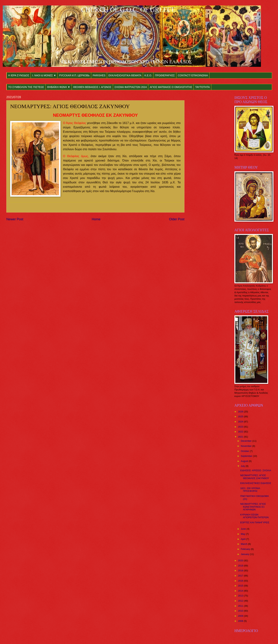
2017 (241, 576)
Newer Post (15, 219)
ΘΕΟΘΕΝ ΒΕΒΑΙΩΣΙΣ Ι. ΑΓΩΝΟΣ (92, 87)
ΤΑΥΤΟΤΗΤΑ (202, 87)
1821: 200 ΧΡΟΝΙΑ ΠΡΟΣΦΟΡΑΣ (250, 490)
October (245, 451)
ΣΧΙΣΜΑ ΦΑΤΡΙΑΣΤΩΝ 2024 (131, 87)
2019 (241, 566)
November (246, 446)
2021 (241, 437)
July (243, 466)
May (243, 534)
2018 (241, 571)
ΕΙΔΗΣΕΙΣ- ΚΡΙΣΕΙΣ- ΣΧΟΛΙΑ (256, 470)
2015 (241, 586)
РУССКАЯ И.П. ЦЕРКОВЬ (74, 75)
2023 (241, 427)
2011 (241, 606)
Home (96, 219)
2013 (241, 596)
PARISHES (99, 75)
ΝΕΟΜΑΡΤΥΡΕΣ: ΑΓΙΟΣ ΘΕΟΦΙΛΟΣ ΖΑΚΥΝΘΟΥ (255, 477)
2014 (241, 591)
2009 (241, 616)
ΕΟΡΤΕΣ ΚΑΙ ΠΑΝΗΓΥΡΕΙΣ (255, 522)
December (246, 441)
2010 (241, 611)
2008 (241, 621)
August (245, 461)
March (244, 544)
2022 (241, 432)
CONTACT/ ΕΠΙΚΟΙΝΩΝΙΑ (193, 75)
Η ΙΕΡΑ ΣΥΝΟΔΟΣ (19, 75)
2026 (241, 412)
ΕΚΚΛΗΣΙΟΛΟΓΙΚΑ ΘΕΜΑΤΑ (125, 75)
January (245, 554)
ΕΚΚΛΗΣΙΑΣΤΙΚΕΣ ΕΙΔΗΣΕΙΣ (256, 483)
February (246, 549)
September (247, 456)
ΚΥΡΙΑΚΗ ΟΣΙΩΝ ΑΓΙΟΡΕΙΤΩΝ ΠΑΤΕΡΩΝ (254, 516)
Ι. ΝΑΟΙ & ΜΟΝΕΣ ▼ (44, 75)
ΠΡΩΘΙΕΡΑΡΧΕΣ (165, 75)
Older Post (177, 219)
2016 (241, 581)
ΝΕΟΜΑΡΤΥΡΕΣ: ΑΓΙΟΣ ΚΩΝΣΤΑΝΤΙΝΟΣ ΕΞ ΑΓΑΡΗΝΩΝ (253, 507)
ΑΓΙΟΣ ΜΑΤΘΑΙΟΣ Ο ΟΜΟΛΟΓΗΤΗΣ (171, 87)
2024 (241, 422)
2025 (241, 416)
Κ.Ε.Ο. (148, 75)
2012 (241, 601)
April (243, 539)
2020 (241, 561)
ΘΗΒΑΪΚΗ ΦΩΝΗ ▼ (59, 87)
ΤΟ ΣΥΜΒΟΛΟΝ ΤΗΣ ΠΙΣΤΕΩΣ (26, 87)
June (244, 529)
